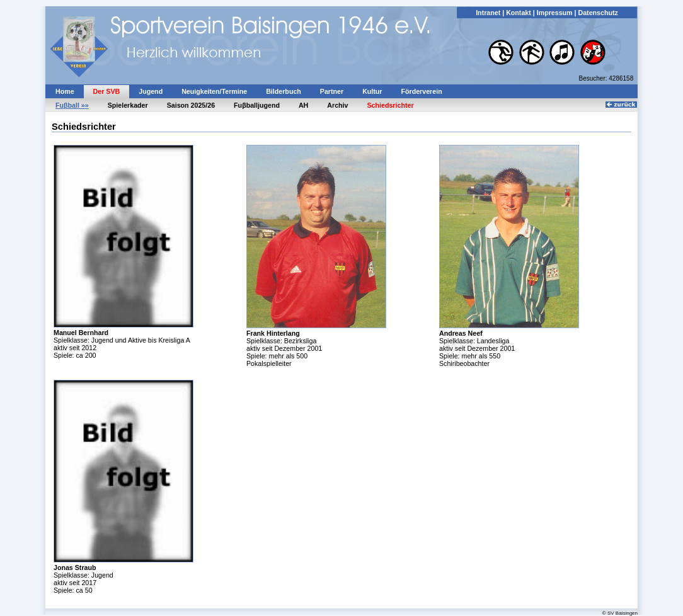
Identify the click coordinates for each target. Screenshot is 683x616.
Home (65, 91)
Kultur (372, 91)
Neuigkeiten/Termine (214, 91)
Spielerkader (128, 105)
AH (303, 105)
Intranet (488, 13)
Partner (332, 91)
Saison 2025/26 (191, 105)
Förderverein (422, 91)
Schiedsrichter (391, 105)
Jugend (151, 91)
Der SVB (107, 91)
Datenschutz (598, 13)
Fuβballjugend (257, 105)
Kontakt (519, 13)
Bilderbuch (284, 91)
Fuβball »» (72, 105)
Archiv (337, 105)
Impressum (555, 13)
